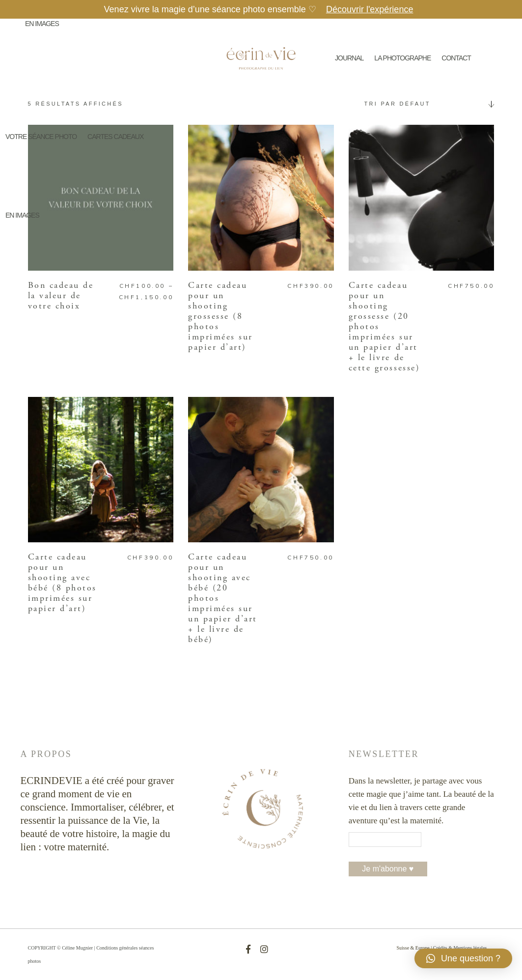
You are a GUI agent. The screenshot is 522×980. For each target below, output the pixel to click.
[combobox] (426, 104)
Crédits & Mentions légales (460, 948)
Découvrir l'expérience (370, 9)
